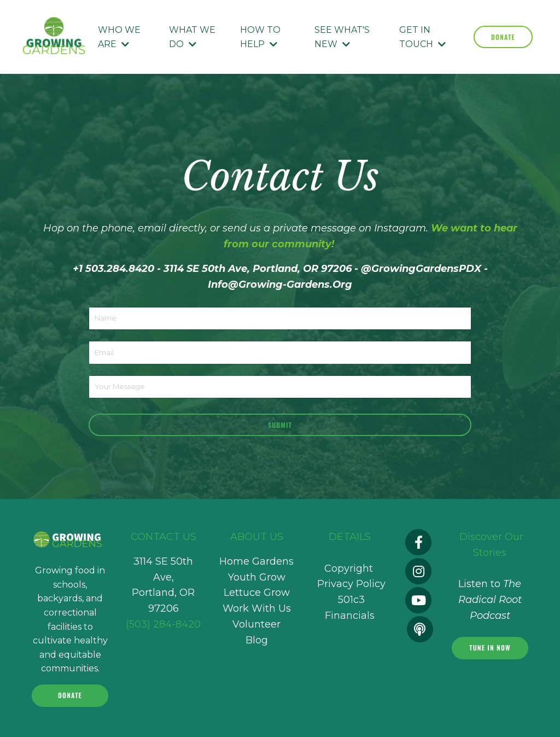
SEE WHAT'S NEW (342, 37)
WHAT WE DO (192, 37)
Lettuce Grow (257, 593)
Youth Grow (257, 577)
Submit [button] (280, 425)
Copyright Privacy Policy (350, 584)
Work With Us (257, 608)
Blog (257, 640)
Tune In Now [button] (490, 648)
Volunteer (256, 624)
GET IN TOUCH (422, 37)
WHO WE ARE (119, 37)
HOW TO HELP (260, 37)
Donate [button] (70, 695)
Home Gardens (256, 561)
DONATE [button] (503, 37)
